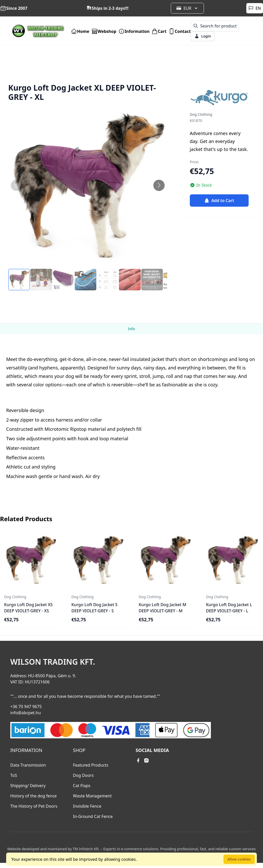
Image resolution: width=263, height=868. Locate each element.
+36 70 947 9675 (26, 707)
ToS (14, 775)
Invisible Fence (87, 806)
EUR (187, 8)
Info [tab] (131, 329)
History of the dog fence (34, 796)
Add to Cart (219, 201)
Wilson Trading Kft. (53, 662)
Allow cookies (239, 859)
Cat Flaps (82, 786)
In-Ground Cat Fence (93, 816)
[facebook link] (138, 760)
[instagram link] (146, 760)
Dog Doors (83, 775)
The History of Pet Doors (34, 806)
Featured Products (91, 765)
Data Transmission (28, 765)
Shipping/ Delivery (28, 786)
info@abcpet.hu (26, 713)
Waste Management (92, 796)
